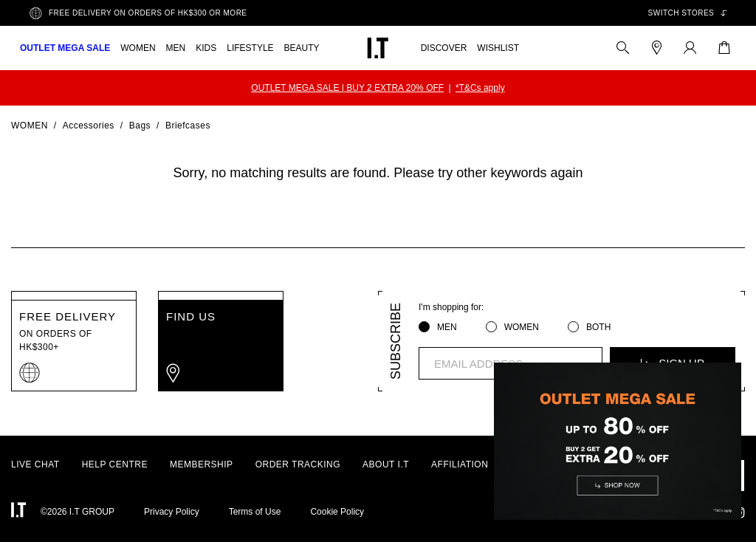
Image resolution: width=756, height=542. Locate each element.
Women (30, 126)
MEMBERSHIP (202, 464)
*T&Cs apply (480, 88)
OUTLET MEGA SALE (65, 48)
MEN (176, 48)
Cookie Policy (337, 512)
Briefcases (188, 126)
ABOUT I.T (386, 464)
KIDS (206, 48)
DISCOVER (444, 48)
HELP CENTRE (115, 464)
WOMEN (138, 48)
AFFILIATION (460, 464)
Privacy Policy (172, 512)
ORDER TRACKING (298, 464)
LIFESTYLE (250, 48)
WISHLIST (498, 48)
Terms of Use (255, 512)
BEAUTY (302, 48)
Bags (140, 126)
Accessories (89, 126)
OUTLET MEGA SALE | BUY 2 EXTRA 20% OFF (347, 88)
